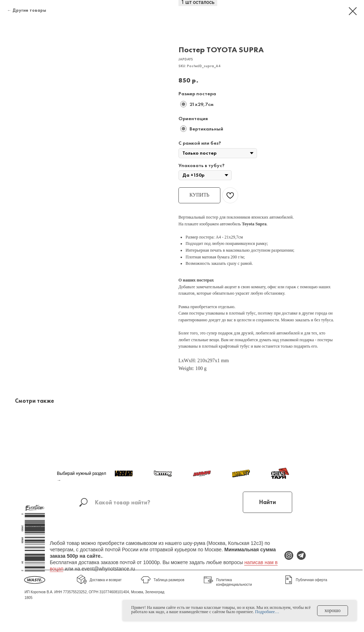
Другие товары (29, 10)
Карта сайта (35, 527)
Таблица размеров (169, 580)
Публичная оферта (311, 580)
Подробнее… (267, 612)
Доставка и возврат (106, 580)
